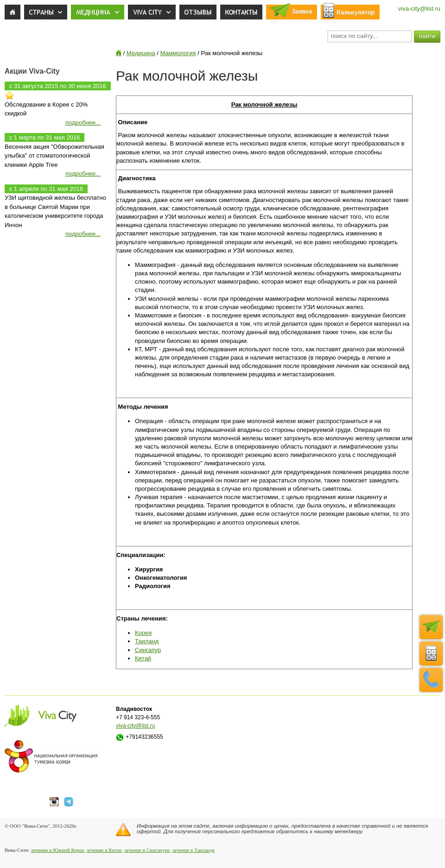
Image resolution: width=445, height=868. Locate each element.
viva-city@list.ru (419, 9)
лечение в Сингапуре (147, 850)
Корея (143, 633)
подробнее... (83, 123)
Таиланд (147, 641)
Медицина (141, 53)
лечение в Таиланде (193, 850)
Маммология (178, 53)
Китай (143, 658)
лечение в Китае (104, 850)
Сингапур (148, 650)
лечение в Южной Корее (57, 850)
